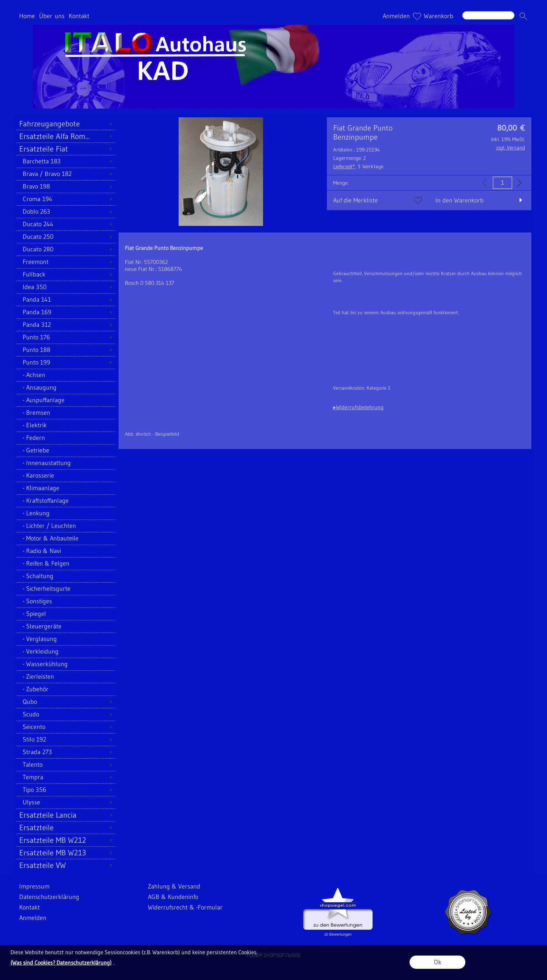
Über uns (52, 16)
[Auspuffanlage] (65, 400)
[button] (523, 16)
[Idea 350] (65, 287)
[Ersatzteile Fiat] (65, 149)
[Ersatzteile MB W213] (65, 853)
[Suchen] (488, 15)
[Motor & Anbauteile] (65, 538)
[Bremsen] (65, 413)
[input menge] (503, 183)
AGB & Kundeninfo (173, 897)
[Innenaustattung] (65, 463)
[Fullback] (65, 274)
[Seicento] (65, 727)
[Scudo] (65, 714)
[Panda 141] (65, 300)
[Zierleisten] (65, 677)
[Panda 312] (65, 325)
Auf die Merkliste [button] (355, 200)
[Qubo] (65, 702)
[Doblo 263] (65, 212)
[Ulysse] (65, 802)
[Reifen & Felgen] (65, 563)
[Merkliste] (417, 16)
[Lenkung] (65, 513)
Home (27, 16)
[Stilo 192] (65, 739)
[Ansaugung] (65, 388)
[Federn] (65, 438)
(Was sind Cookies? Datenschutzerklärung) (61, 963)
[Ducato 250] (65, 237)
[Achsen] (65, 375)
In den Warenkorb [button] (459, 200)
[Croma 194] (65, 199)
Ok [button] (438, 962)
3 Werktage (358, 166)
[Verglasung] (65, 639)
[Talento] (65, 765)
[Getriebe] (65, 450)
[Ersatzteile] (65, 827)
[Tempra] (65, 777)
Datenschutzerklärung (49, 897)
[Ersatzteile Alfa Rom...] (65, 136)
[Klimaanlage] (65, 488)
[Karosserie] (65, 476)
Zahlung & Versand (174, 886)
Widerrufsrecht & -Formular (185, 907)
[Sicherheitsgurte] (65, 589)
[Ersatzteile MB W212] (65, 840)
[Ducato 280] (65, 249)
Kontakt (79, 16)
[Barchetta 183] (65, 161)
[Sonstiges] (65, 601)
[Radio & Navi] (65, 551)
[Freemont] (65, 262)
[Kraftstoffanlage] (65, 501)
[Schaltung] (65, 576)
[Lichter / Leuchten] (65, 526)
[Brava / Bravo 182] (65, 174)
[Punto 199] (65, 362)
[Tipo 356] (65, 790)
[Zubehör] (65, 689)
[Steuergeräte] (65, 626)
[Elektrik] (65, 425)
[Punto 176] (65, 337)
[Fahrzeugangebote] (65, 124)
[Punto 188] (65, 350)
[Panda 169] (65, 312)
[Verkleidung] (65, 651)
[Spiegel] (65, 614)
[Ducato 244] (65, 224)
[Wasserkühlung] (65, 664)
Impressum (34, 886)
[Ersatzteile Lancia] (65, 815)
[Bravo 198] (65, 186)
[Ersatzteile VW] (65, 865)
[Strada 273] (65, 752)
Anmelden (396, 16)
